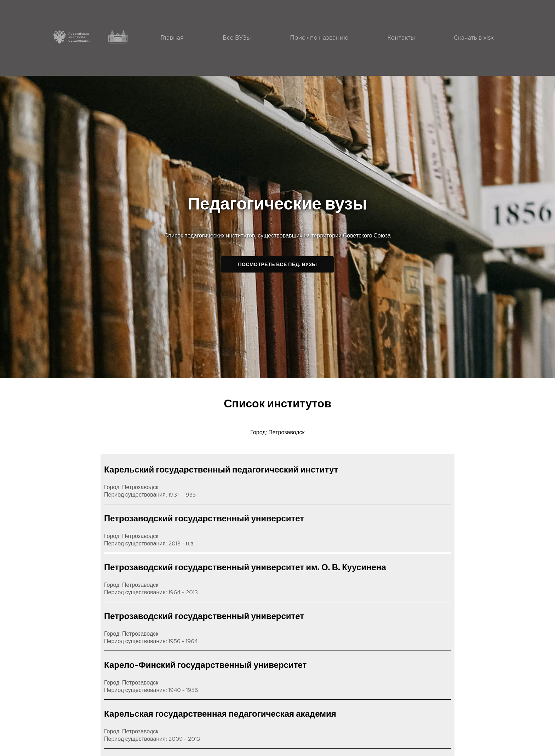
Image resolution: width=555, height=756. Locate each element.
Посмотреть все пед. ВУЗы (278, 264)
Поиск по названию (319, 38)
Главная (172, 38)
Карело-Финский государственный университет (205, 665)
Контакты (401, 38)
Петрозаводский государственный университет (204, 518)
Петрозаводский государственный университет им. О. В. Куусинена (245, 567)
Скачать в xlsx (474, 38)
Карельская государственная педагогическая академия (220, 714)
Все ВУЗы (237, 38)
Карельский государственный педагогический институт (221, 469)
